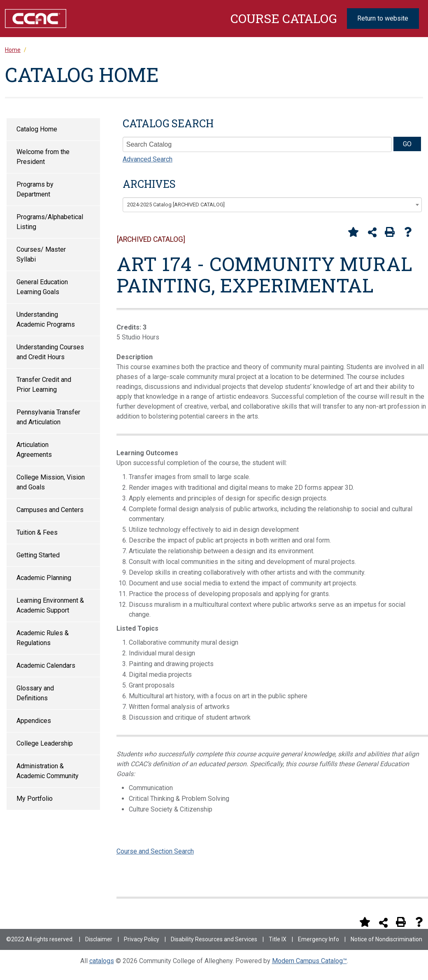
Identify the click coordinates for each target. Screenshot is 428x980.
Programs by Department (35, 189)
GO (407, 144)
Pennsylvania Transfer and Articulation (48, 417)
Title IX (278, 939)
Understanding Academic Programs (46, 319)
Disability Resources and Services (214, 939)
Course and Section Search (155, 851)
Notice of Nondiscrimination (386, 939)
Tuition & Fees (37, 532)
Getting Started (38, 555)
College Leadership (45, 743)
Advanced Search (148, 159)
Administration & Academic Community (48, 771)
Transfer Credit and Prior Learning (44, 385)
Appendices (34, 721)
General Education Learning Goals (42, 287)
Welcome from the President (43, 157)
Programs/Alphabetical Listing (50, 222)
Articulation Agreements (34, 450)
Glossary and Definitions (35, 693)
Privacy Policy (142, 939)
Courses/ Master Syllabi (41, 254)
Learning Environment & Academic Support (50, 605)
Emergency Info (319, 939)
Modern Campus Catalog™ (309, 961)
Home (13, 50)
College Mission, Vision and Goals (51, 482)
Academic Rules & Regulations (43, 638)
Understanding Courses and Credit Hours (50, 352)
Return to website (383, 18)
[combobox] (272, 205)
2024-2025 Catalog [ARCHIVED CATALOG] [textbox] (176, 205)
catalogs (102, 961)
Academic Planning (44, 578)
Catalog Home (37, 129)
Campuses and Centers (50, 510)
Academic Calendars (46, 665)
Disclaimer (99, 939)
